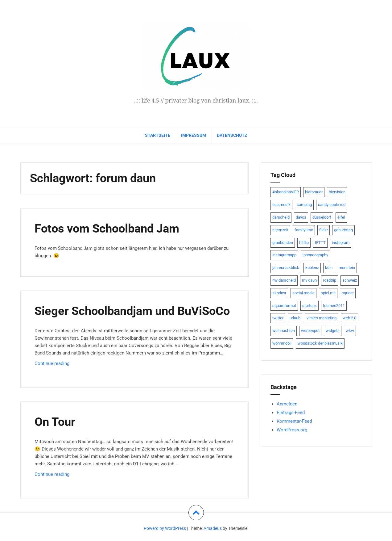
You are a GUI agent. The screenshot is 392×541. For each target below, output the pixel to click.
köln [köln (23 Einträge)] (329, 268)
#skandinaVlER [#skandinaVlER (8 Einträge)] (286, 192)
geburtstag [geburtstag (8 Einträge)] (343, 230)
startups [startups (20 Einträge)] (309, 306)
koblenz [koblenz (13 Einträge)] (312, 268)
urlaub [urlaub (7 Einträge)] (295, 318)
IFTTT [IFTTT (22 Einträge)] (320, 243)
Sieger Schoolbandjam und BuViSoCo (132, 311)
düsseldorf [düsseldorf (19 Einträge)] (322, 217)
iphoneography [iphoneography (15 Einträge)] (315, 255)
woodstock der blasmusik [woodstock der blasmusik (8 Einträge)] (320, 343)
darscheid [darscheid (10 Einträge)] (281, 217)
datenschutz (232, 135)
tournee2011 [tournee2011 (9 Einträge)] (334, 306)
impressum (194, 135)
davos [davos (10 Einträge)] (301, 217)
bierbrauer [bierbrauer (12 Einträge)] (314, 192)
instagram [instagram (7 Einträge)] (341, 243)
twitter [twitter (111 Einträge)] (278, 318)
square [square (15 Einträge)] (348, 293)
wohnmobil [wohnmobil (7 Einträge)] (282, 343)
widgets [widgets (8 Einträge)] (333, 331)
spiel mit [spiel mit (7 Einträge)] (328, 293)
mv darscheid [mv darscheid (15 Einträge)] (284, 280)
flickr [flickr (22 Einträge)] (324, 230)
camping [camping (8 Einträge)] (304, 205)
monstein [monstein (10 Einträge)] (347, 268)
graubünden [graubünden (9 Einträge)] (283, 243)
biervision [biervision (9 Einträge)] (337, 192)
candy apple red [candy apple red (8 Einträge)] (332, 205)
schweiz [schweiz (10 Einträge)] (350, 280)
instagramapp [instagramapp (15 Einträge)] (284, 255)
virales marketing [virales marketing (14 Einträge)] (322, 318)
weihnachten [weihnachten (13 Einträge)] (284, 331)
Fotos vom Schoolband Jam (107, 229)
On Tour (55, 422)
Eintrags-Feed (291, 413)
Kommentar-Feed (294, 421)
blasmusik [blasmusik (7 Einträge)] (281, 205)
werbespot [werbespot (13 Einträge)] (310, 331)
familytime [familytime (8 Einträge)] (304, 230)
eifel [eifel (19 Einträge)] (341, 217)
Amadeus (213, 528)
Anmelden (287, 404)
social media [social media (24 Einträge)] (303, 293)
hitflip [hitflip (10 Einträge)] (304, 243)
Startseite (158, 135)
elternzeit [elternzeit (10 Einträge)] (280, 230)
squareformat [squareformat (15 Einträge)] (284, 306)
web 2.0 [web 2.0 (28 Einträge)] (349, 318)
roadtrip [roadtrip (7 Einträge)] (330, 280)
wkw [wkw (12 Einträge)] (350, 331)
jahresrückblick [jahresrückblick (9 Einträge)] (286, 268)
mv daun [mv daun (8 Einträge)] (309, 280)
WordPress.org (292, 430)
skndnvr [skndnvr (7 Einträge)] (279, 293)
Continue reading (68, 365)
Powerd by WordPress (165, 528)
